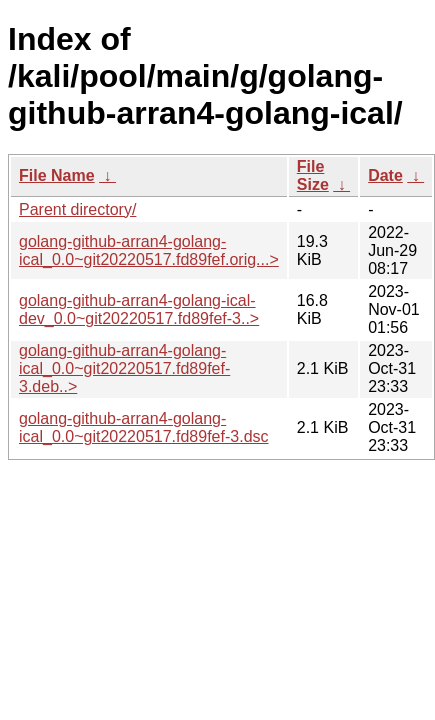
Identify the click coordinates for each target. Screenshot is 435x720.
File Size (313, 175)
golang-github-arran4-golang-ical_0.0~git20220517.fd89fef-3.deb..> (124, 368)
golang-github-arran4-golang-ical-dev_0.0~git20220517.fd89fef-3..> (139, 309)
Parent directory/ (77, 209)
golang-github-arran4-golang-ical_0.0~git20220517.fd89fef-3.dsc (144, 427)
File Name (57, 175)
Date (385, 175)
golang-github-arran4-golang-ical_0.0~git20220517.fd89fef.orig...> (149, 250)
